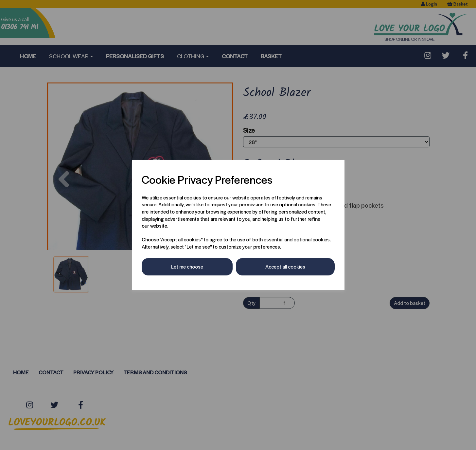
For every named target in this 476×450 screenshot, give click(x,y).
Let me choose (187, 266)
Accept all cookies (285, 266)
